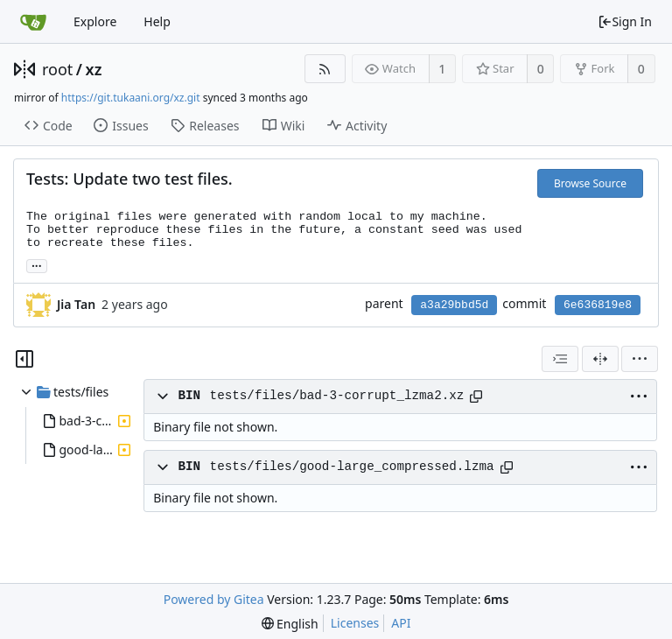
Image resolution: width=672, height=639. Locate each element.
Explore (95, 21)
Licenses (355, 623)
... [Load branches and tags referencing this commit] (37, 265)
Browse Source (590, 183)
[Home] (33, 22)
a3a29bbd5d (454, 305)
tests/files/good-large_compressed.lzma (352, 467)
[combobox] (560, 359)
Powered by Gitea (214, 599)
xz (94, 69)
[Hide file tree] (24, 359)
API (401, 623)
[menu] (640, 359)
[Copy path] (476, 397)
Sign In (625, 21)
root (57, 69)
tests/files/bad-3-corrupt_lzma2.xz (337, 396)
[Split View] (600, 359)
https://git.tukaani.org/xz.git (131, 98)
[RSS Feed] (325, 69)
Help (157, 21)
